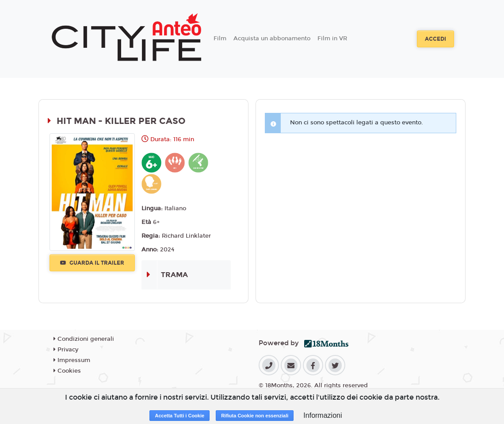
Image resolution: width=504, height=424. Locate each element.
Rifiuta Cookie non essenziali (255, 416)
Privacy (66, 350)
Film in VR (332, 39)
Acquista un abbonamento (272, 39)
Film (220, 39)
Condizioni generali (84, 339)
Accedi (435, 39)
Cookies (67, 371)
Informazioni (323, 415)
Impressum (72, 360)
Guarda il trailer (92, 263)
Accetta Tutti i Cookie (179, 416)
